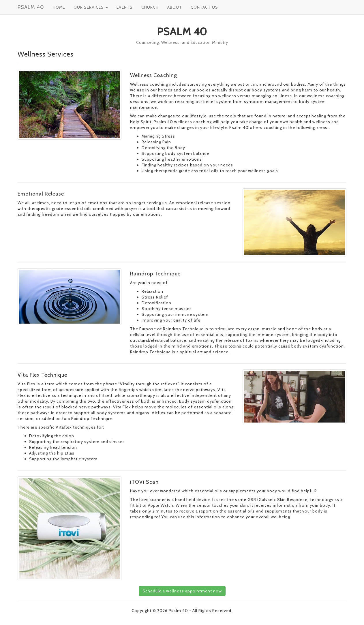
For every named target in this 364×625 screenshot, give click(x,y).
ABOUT (175, 7)
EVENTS (125, 7)
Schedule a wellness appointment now (182, 591)
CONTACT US (204, 7)
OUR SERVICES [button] (91, 7)
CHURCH (150, 7)
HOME (59, 7)
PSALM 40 (31, 7)
